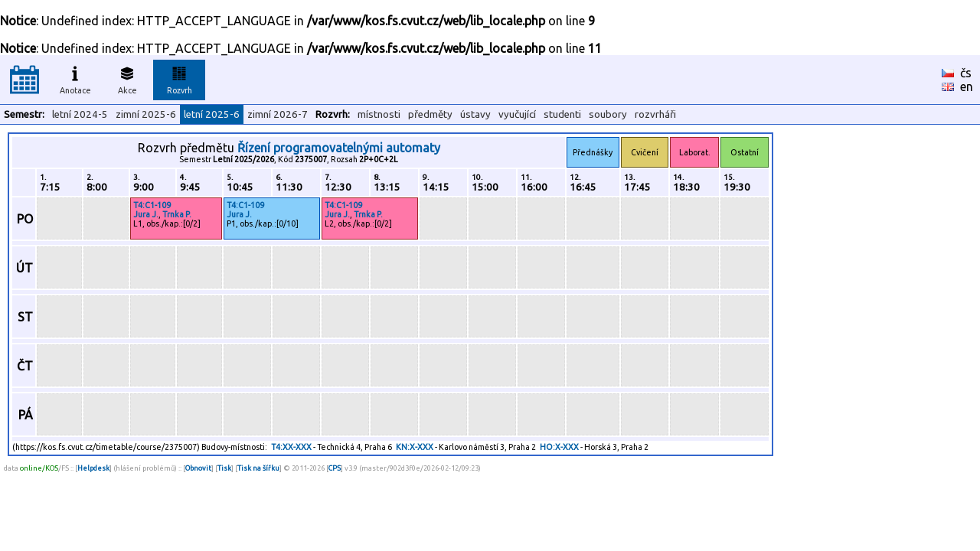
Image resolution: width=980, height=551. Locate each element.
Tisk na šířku (258, 468)
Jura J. (146, 214)
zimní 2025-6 (146, 114)
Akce (127, 78)
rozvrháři (655, 114)
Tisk (224, 468)
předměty (430, 114)
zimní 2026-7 (278, 114)
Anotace (75, 78)
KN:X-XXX (415, 447)
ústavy (475, 114)
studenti (562, 114)
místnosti (379, 114)
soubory (608, 114)
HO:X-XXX (559, 447)
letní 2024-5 (80, 114)
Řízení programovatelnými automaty (339, 148)
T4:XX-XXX (291, 447)
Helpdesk (93, 468)
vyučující (517, 114)
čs (966, 73)
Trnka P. (177, 214)
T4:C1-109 (152, 205)
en (967, 86)
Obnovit (198, 468)
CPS (335, 468)
